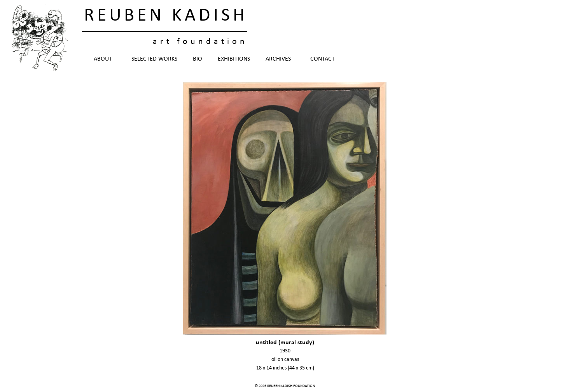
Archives (280, 59)
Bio (198, 59)
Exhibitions (234, 59)
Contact (323, 59)
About (105, 59)
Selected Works (154, 59)
